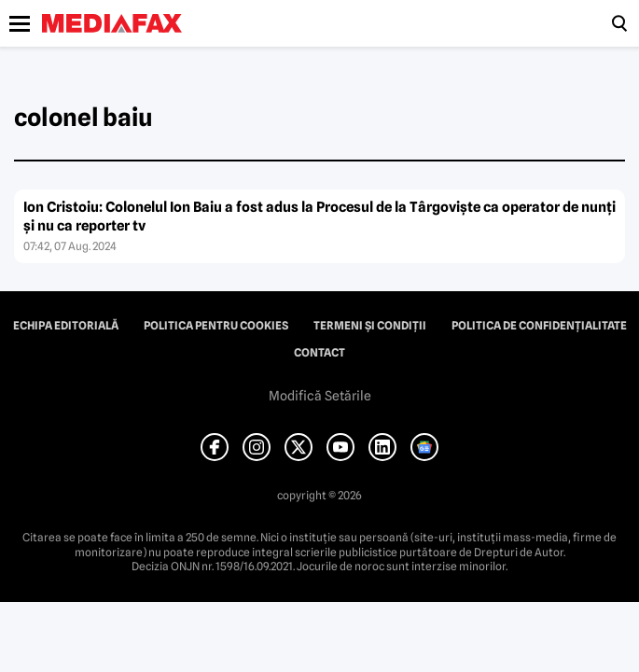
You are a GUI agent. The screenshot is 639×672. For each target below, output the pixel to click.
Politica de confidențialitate (539, 326)
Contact (319, 353)
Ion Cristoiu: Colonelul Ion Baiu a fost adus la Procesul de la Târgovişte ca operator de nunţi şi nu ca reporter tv (319, 217)
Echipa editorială (66, 326)
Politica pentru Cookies (216, 326)
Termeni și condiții (370, 326)
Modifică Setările (320, 396)
